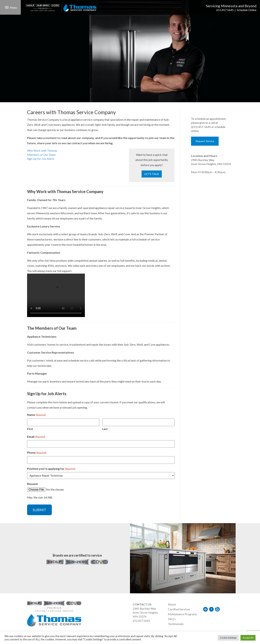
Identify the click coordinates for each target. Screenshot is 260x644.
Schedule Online (247, 10)
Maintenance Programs (182, 614)
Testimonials (176, 624)
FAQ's (172, 619)
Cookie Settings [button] (228, 638)
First (30, 429)
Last (105, 429)
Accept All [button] (248, 638)
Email (36, 437)
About (172, 604)
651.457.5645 (225, 10)
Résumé (32, 484)
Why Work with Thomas (42, 150)
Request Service (205, 141)
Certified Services (179, 609)
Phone (37, 453)
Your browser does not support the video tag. (56, 295)
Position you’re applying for (51, 469)
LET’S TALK (152, 174)
